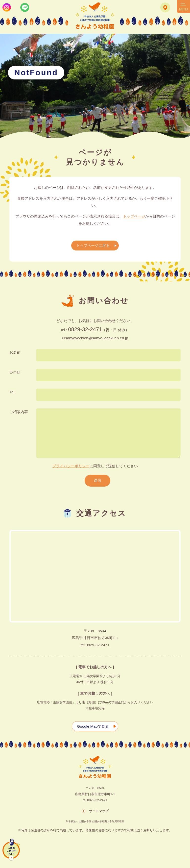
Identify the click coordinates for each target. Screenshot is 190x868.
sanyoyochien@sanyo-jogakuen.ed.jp (97, 338)
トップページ (134, 216)
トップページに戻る (93, 245)
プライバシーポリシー (71, 466)
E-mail (15, 372)
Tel (12, 392)
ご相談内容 (19, 411)
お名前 (15, 352)
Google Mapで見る (93, 726)
